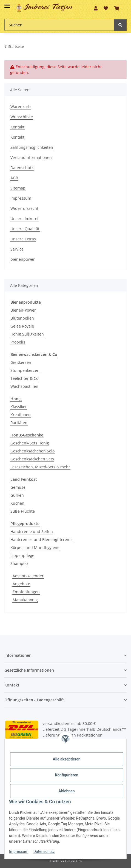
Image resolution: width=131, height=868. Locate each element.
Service (17, 249)
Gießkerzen (21, 362)
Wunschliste (22, 117)
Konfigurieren (66, 775)
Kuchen (17, 503)
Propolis (18, 342)
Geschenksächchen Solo (32, 451)
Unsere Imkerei (24, 219)
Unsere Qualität (25, 229)
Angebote (21, 584)
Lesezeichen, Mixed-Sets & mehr (40, 467)
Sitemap (18, 188)
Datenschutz (22, 168)
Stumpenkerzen (25, 370)
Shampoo (19, 563)
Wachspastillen (24, 386)
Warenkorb (21, 107)
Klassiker (19, 407)
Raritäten (19, 423)
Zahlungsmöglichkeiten (32, 147)
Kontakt (17, 127)
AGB (14, 178)
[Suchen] (59, 25)
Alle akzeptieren (66, 759)
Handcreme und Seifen (32, 531)
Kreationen (21, 415)
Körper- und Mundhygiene (35, 547)
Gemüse (18, 487)
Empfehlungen (26, 592)
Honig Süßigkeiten (27, 334)
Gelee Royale (22, 326)
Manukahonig (25, 600)
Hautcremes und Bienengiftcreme (42, 539)
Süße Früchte (23, 511)
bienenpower (23, 259)
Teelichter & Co (24, 378)
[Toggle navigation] (7, 3)
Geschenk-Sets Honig (30, 443)
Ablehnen (66, 791)
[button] (96, 8)
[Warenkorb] (117, 8)
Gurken (17, 495)
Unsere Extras (23, 239)
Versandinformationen (31, 157)
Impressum (21, 198)
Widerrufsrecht (24, 208)
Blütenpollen (22, 318)
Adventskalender (28, 576)
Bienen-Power (23, 310)
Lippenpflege (22, 555)
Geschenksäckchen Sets (32, 459)
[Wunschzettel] (106, 8)
